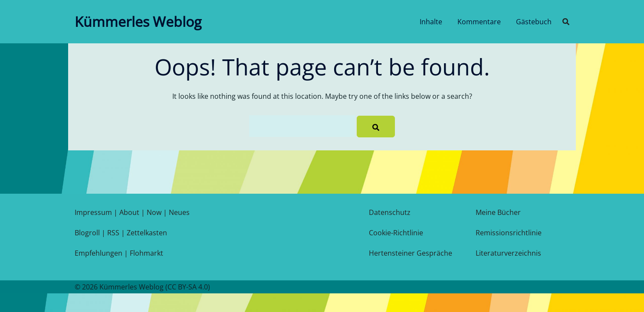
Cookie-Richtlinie (396, 233)
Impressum (93, 212)
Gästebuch (534, 22)
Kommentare (479, 22)
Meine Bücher (498, 212)
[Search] (376, 127)
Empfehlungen (99, 253)
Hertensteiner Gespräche (411, 253)
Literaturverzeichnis (508, 253)
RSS (113, 233)
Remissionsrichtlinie (509, 233)
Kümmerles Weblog (138, 21)
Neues (179, 212)
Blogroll (87, 233)
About (129, 212)
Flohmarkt (146, 253)
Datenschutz (390, 212)
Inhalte (431, 22)
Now (154, 212)
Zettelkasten (147, 233)
